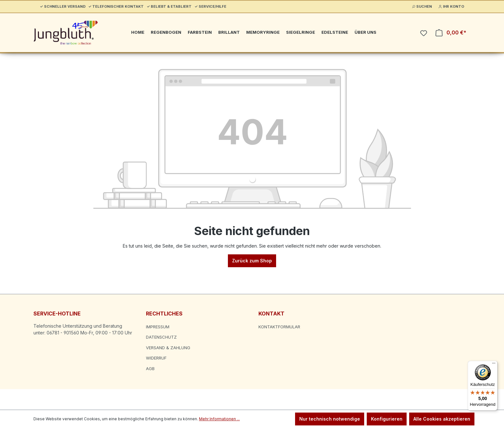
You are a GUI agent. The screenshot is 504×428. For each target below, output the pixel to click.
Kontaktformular (279, 327)
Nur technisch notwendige (330, 419)
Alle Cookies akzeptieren (442, 419)
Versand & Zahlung (168, 348)
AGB (150, 369)
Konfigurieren (387, 419)
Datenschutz (161, 337)
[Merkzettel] (424, 33)
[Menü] (494, 365)
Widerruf (156, 358)
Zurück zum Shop (252, 261)
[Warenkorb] (451, 33)
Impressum (158, 327)
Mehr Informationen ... (219, 419)
